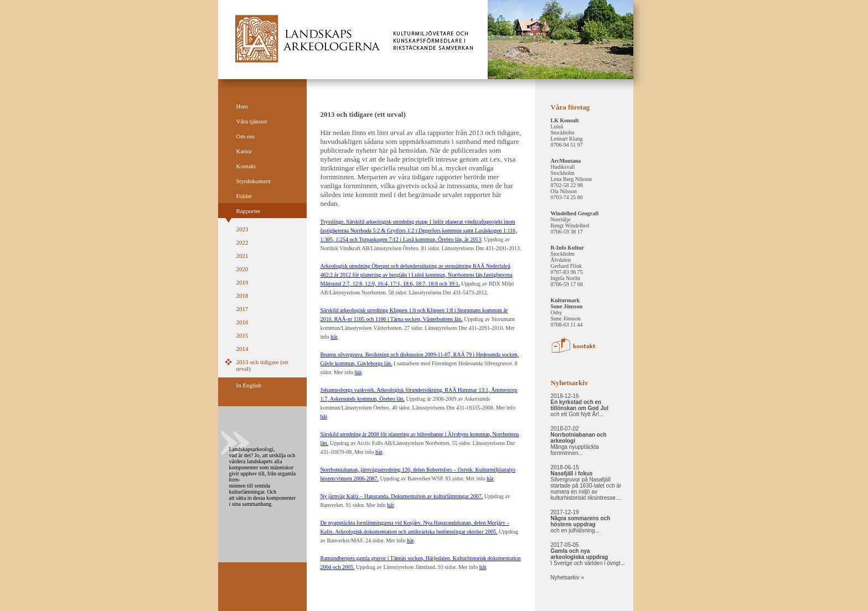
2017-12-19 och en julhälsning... (581, 521)
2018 (242, 296)
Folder (244, 196)
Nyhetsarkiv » (568, 578)
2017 (242, 309)
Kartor (244, 151)
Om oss (246, 136)
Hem (242, 106)
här (334, 337)
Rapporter (249, 211)
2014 (242, 349)
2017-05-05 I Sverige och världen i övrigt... (588, 554)
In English (249, 385)
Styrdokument (254, 181)
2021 (242, 256)
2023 (242, 229)
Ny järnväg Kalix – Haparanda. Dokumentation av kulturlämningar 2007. (402, 496)
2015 (242, 335)
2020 (242, 269)
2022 (242, 242)
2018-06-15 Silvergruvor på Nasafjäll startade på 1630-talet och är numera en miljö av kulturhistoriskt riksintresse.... (586, 483)
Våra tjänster (252, 121)
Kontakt (246, 166)
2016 (242, 322)
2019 (242, 282)
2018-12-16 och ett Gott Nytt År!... (580, 405)
